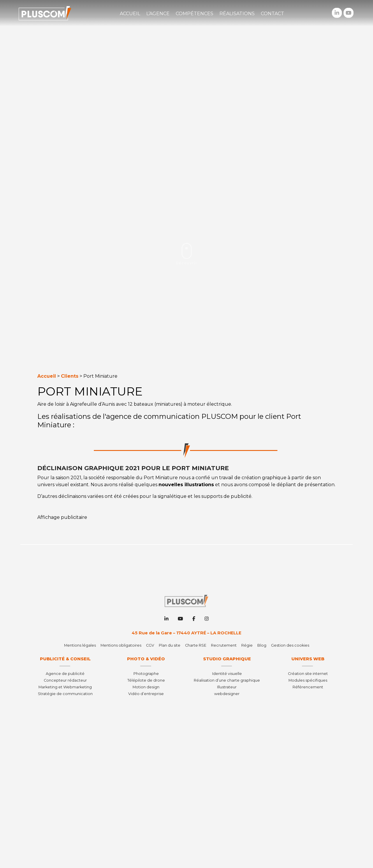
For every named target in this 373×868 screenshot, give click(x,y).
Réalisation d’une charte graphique (227, 680)
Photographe (146, 674)
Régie (247, 645)
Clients (70, 376)
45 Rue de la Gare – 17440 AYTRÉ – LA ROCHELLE (186, 633)
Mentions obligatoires (121, 645)
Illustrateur (227, 687)
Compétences (195, 14)
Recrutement (224, 645)
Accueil (130, 14)
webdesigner (227, 694)
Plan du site (170, 645)
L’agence (158, 14)
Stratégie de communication (65, 694)
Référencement (308, 687)
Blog (262, 645)
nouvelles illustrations (186, 485)
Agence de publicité (65, 674)
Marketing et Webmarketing (65, 687)
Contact (272, 14)
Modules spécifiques (308, 680)
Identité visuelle (227, 674)
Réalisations (237, 14)
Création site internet (308, 674)
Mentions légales (80, 645)
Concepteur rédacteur (65, 680)
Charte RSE (196, 645)
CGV (150, 645)
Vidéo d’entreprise (146, 694)
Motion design (146, 687)
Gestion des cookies (290, 645)
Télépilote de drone (146, 680)
